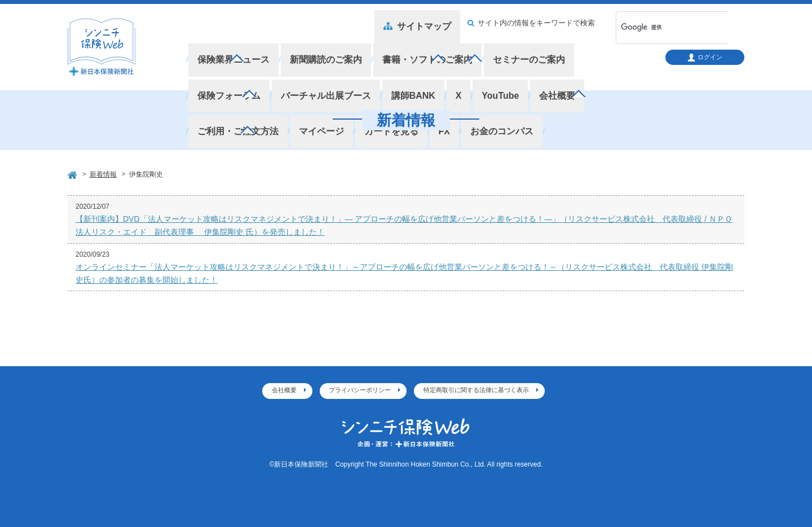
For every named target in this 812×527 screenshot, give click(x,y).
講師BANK (320, 67)
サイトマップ (425, 23)
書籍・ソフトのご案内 (412, 50)
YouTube (400, 67)
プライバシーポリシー (360, 390)
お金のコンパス (326, 84)
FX (272, 84)
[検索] (657, 28)
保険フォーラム (590, 50)
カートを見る (222, 84)
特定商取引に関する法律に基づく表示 (476, 390)
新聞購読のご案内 (317, 50)
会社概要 (452, 67)
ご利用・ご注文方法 (526, 67)
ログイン (705, 58)
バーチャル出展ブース (239, 67)
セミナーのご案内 (507, 50)
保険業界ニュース (231, 50)
